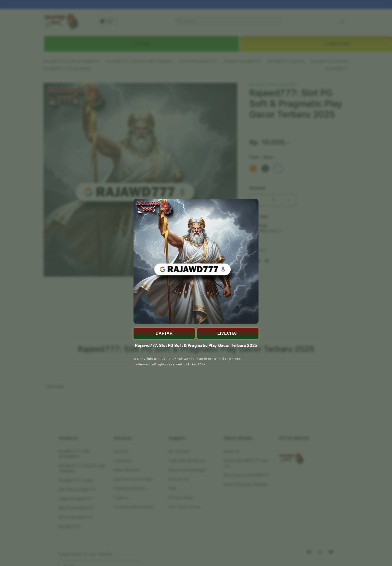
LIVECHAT (228, 333)
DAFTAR (164, 333)
